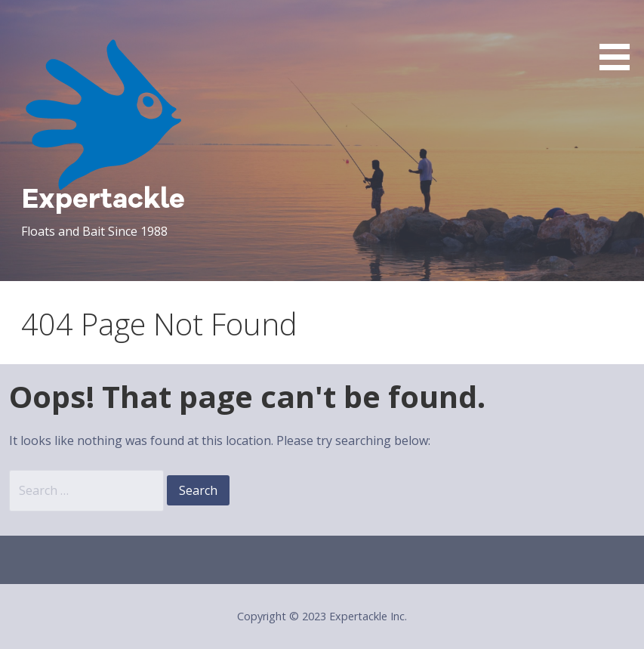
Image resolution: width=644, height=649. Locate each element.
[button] (620, 38)
